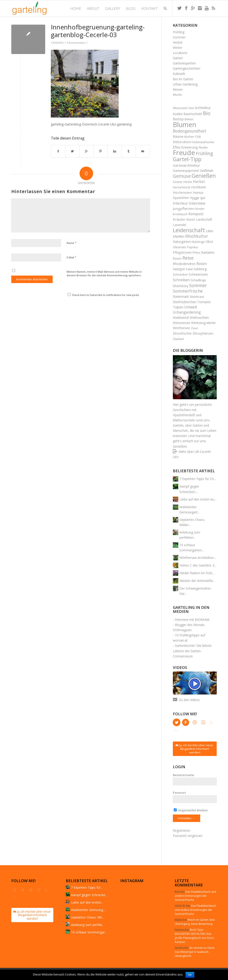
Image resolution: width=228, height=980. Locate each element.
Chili (198, 137)
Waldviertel (181, 318)
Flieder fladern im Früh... (197, 573)
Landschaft (204, 219)
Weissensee (182, 323)
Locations (180, 53)
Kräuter (179, 219)
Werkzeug (198, 323)
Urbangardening (187, 312)
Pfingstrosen (182, 252)
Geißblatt (207, 171)
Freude (184, 153)
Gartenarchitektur (186, 165)
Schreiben (181, 280)
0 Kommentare (76, 43)
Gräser (178, 182)
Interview (197, 203)
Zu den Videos (189, 700)
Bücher (189, 137)
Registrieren (182, 830)
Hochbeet (199, 187)
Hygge (195, 198)
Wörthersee (181, 328)
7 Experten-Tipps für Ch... (198, 479)
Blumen (185, 124)
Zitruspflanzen (203, 333)
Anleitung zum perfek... (87, 925)
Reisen (178, 89)
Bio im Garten (183, 79)
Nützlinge (198, 242)
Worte (177, 95)
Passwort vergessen (188, 836)
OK (190, 975)
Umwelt (191, 307)
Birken (189, 119)
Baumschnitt (193, 114)
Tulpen (178, 307)
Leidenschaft (189, 230)
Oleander (180, 247)
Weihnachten (199, 318)
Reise (188, 258)
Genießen (204, 176)
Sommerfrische (188, 291)
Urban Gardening (185, 84)
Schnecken (180, 274)
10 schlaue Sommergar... (89, 932)
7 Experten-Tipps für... (87, 887)
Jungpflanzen (184, 208)
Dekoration (182, 142)
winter (211, 323)
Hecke (188, 182)
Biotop (178, 119)
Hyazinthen (181, 198)
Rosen (202, 264)
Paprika (192, 247)
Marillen (179, 236)
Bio (207, 113)
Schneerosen (198, 274)
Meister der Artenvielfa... (197, 581)
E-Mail (72, 257)
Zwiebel (178, 339)
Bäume (178, 136)
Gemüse (182, 176)
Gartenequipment (186, 171)
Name (72, 243)
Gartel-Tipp (187, 159)
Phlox (196, 253)
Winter (178, 48)
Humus (198, 192)
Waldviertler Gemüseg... (88, 910)
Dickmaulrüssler (203, 142)
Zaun (195, 328)
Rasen (177, 258)
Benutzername (183, 775)
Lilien (210, 231)
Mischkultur (197, 236)
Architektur (203, 108)
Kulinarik (179, 74)
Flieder (203, 147)
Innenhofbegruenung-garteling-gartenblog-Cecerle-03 (98, 31)
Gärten (178, 58)
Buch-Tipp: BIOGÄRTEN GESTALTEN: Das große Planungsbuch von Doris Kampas (194, 936)
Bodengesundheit (190, 131)
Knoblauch (180, 214)
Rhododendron (184, 264)
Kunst (191, 219)
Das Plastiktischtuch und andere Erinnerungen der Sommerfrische (195, 896)
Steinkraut (197, 297)
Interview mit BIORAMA (192, 620)
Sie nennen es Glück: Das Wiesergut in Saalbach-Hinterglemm (195, 952)
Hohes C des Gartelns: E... (198, 565)
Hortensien (182, 192)
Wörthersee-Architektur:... (198, 558)
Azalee (178, 114)
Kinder (200, 209)
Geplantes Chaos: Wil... (87, 917)
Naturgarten (182, 242)
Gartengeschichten (187, 68)
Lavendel (179, 225)
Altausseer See (183, 108)
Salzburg (200, 269)
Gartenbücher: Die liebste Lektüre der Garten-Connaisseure (192, 651)
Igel (203, 198)
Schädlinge (198, 280)
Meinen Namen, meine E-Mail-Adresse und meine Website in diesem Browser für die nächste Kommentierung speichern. (104, 274)
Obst (209, 241)
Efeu (177, 147)
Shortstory (181, 286)
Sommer (179, 37)
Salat (189, 269)
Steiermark (181, 296)
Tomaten (204, 302)
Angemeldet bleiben (191, 810)
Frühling (179, 32)
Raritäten (208, 252)
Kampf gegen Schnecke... (89, 895)
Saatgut (179, 269)
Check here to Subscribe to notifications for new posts (103, 295)
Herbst (178, 42)
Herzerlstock (182, 187)
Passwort (179, 793)
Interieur (180, 203)
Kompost (196, 214)
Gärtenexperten (184, 63)
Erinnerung (189, 147)
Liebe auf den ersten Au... (198, 499)
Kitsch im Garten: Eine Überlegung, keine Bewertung (195, 922)
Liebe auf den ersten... (87, 902)
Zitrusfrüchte (182, 333)
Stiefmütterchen (185, 302)
